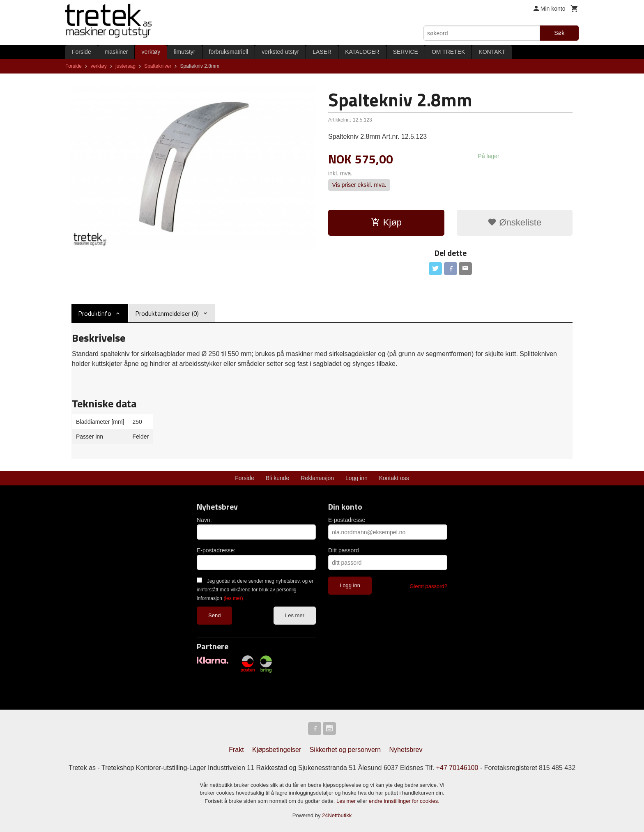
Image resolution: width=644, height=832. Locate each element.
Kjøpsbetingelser (277, 750)
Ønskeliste (514, 222)
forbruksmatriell (229, 52)
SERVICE (406, 52)
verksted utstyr (280, 52)
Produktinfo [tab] (95, 313)
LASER (322, 52)
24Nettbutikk (337, 815)
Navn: (204, 520)
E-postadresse (347, 520)
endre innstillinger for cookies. (404, 801)
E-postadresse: (216, 550)
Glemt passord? (428, 586)
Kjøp (386, 222)
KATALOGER (362, 52)
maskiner (116, 52)
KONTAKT (492, 52)
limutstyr (184, 52)
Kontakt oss (394, 478)
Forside (82, 52)
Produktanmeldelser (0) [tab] (167, 313)
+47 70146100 (457, 768)
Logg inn (356, 478)
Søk (559, 33)
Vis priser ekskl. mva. (359, 185)
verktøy (151, 52)
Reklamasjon (317, 478)
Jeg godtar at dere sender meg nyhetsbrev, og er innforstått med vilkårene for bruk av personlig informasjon (255, 590)
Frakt (236, 750)
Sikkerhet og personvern (345, 750)
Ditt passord (344, 550)
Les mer (295, 615)
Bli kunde (278, 478)
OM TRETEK (448, 52)
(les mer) (233, 598)
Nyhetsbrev (406, 750)
